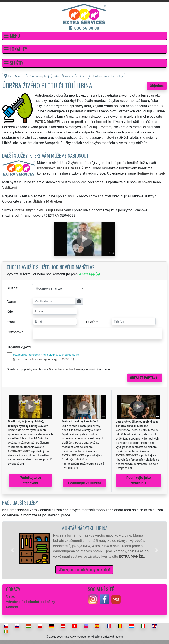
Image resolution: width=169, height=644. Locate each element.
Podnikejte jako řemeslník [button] (139, 480)
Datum (12, 302)
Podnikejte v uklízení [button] (84, 483)
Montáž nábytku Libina (84, 528)
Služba (12, 288)
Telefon (91, 322)
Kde (10, 312)
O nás (10, 596)
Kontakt (12, 607)
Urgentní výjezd (19, 347)
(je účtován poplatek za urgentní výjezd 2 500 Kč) (43, 359)
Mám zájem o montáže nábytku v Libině (84, 570)
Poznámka (15, 332)
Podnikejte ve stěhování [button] (30, 480)
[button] (84, 36)
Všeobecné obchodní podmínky (30, 602)
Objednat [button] (157, 86)
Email (11, 322)
